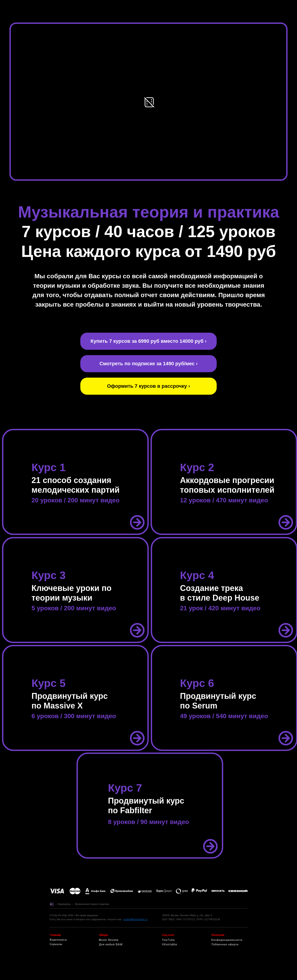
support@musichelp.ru (135, 919)
